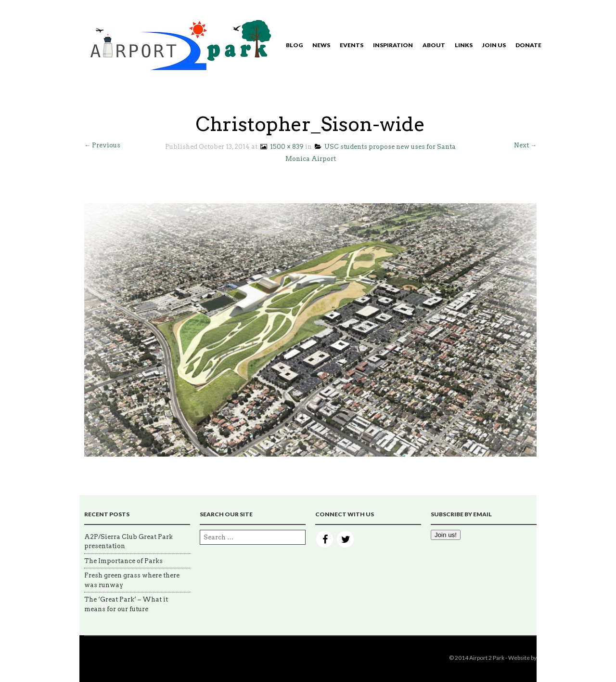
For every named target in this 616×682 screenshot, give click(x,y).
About (434, 45)
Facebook (325, 539)
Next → (525, 145)
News (321, 45)
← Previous (102, 145)
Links (464, 45)
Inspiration (393, 45)
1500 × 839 (281, 147)
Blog (294, 45)
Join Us (494, 45)
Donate (528, 45)
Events (352, 45)
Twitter (345, 539)
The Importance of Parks (123, 561)
